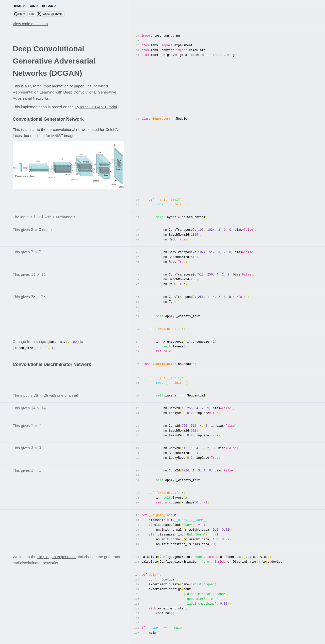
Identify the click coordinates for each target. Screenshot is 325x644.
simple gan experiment (56, 545)
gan (32, 6)
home (17, 6)
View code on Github (30, 24)
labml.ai (163, 637)
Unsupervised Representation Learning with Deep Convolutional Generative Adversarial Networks (64, 92)
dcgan (47, 6)
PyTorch (35, 86)
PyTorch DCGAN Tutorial (96, 107)
